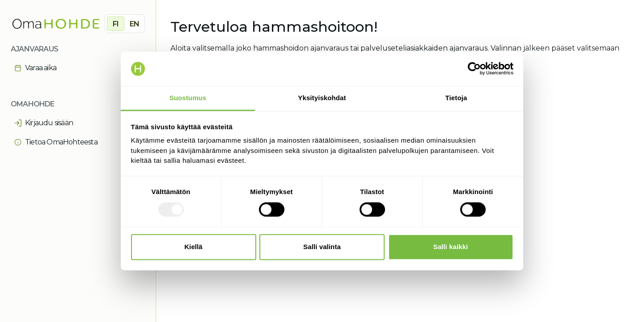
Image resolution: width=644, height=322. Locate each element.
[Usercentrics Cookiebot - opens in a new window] (474, 69)
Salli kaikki (451, 247)
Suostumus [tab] (188, 98)
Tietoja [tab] (456, 98)
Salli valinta (322, 247)
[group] (125, 24)
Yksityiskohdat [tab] (322, 98)
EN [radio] (134, 24)
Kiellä (193, 247)
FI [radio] (116, 24)
